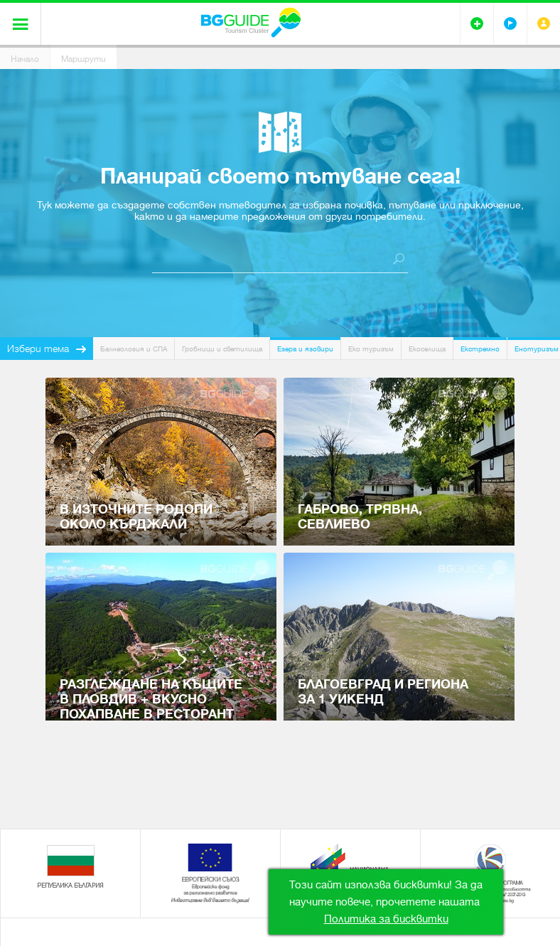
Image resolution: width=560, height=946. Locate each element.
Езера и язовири (305, 349)
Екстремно (480, 349)
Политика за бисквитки (386, 919)
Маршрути (84, 59)
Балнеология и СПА (134, 349)
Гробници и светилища (222, 349)
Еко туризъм (371, 349)
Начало (25, 59)
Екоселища (427, 349)
